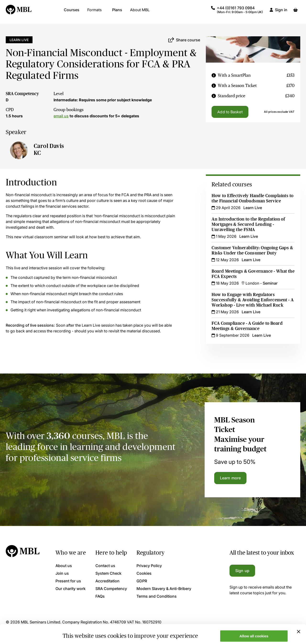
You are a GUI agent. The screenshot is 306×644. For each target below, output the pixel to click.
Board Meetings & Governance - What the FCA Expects (253, 274)
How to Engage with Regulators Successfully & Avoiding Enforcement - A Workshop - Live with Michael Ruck (253, 300)
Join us (62, 573)
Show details (74, 633)
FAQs (100, 596)
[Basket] (295, 12)
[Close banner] (299, 614)
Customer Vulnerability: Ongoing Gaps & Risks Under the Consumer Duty (252, 250)
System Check (108, 573)
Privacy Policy (149, 566)
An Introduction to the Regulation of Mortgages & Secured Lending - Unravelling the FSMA (248, 224)
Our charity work (71, 589)
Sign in (281, 12)
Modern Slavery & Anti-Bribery (164, 589)
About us (64, 566)
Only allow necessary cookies (254, 632)
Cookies (144, 573)
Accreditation (107, 581)
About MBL (140, 12)
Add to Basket (230, 112)
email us (61, 116)
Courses (72, 12)
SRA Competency (22, 94)
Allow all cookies (254, 618)
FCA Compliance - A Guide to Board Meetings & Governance (247, 326)
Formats (94, 12)
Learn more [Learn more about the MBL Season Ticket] (230, 478)
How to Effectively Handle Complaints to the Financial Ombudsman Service (252, 198)
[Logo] (19, 12)
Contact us (105, 566)
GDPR (142, 581)
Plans (117, 12)
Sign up (242, 571)
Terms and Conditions (157, 596)
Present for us (68, 581)
